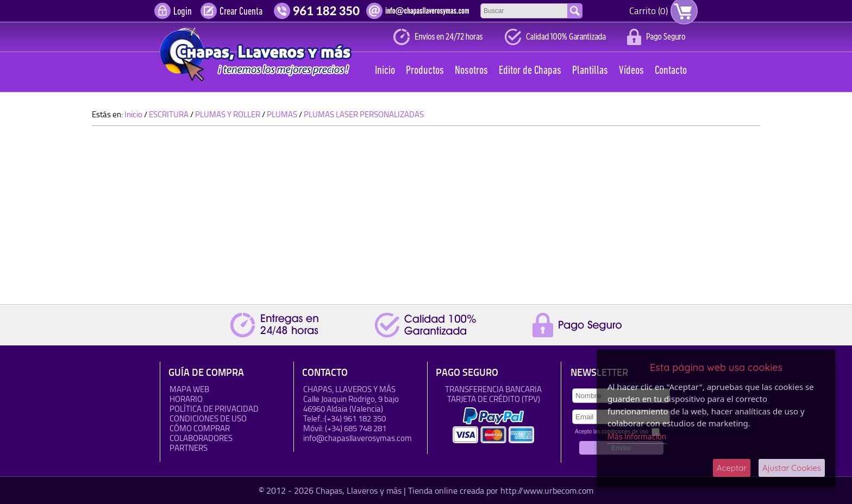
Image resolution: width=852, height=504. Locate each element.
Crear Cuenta (241, 12)
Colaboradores (201, 438)
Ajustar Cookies (792, 468)
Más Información (637, 436)
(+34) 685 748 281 (356, 428)
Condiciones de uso (208, 418)
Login (183, 12)
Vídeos (631, 71)
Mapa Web (189, 389)
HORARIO (186, 399)
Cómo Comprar (200, 428)
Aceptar (732, 468)
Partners (189, 448)
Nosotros (471, 71)
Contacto (671, 71)
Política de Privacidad (214, 409)
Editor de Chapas (530, 71)
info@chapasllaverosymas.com (358, 438)
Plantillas (590, 71)
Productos (425, 71)
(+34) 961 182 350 (355, 418)
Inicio (385, 71)
